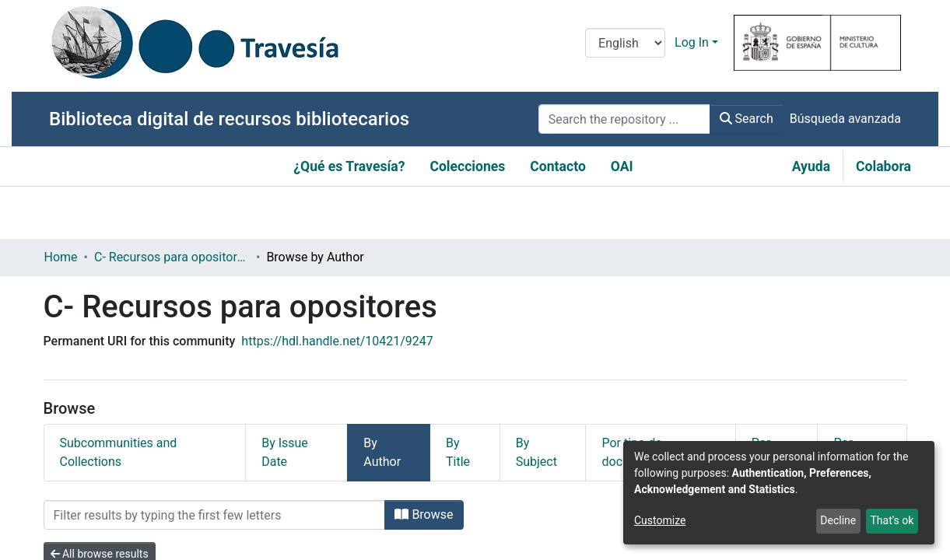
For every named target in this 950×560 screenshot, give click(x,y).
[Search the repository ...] (624, 119)
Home (61, 257)
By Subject (536, 452)
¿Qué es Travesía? (349, 166)
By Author (382, 452)
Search (747, 119)
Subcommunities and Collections (119, 452)
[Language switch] (625, 43)
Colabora (883, 166)
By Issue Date (285, 452)
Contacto (558, 166)
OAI (622, 166)
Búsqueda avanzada (845, 119)
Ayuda (811, 166)
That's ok (892, 520)
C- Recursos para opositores (172, 257)
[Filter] (215, 515)
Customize (660, 520)
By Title (458, 452)
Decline (838, 520)
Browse (424, 514)
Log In (692, 42)
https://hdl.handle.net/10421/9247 (337, 341)
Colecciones (467, 166)
